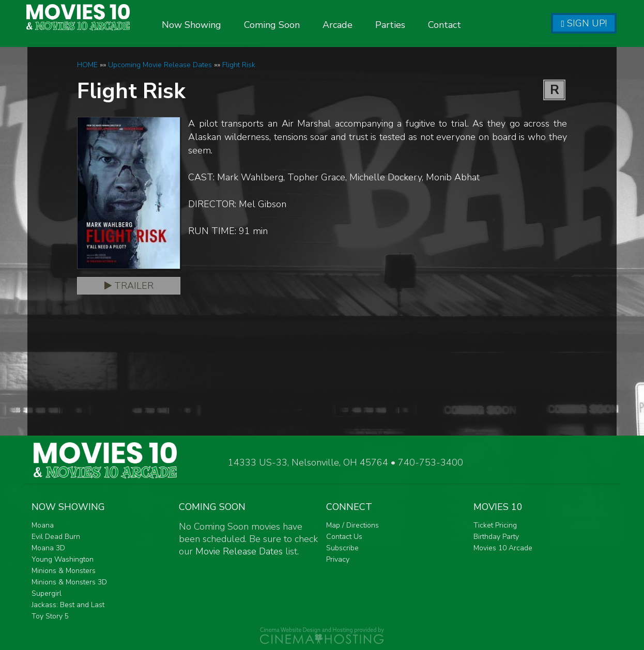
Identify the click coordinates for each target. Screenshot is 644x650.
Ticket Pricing (495, 525)
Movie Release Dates (239, 551)
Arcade (359, 25)
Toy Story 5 (50, 616)
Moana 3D (48, 548)
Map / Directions (352, 525)
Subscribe (342, 548)
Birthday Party (496, 537)
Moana (43, 525)
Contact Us (344, 537)
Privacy (338, 559)
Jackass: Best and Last (68, 605)
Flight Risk (239, 65)
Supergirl (47, 593)
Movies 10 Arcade (503, 548)
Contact (466, 25)
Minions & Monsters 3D (69, 582)
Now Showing (213, 25)
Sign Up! (584, 23)
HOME (87, 65)
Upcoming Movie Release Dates (160, 65)
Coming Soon (293, 25)
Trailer (129, 286)
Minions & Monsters (64, 571)
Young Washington (63, 559)
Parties (411, 25)
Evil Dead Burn (56, 537)
